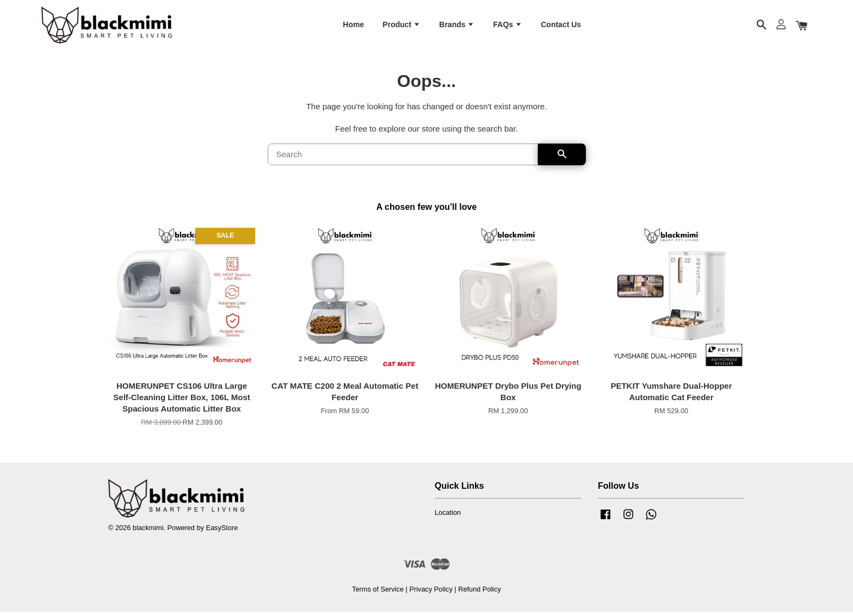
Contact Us (561, 26)
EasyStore (222, 533)
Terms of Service (378, 594)
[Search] (403, 159)
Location (448, 517)
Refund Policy (480, 594)
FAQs (508, 26)
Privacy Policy (431, 594)
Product (401, 26)
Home (353, 26)
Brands (457, 26)
